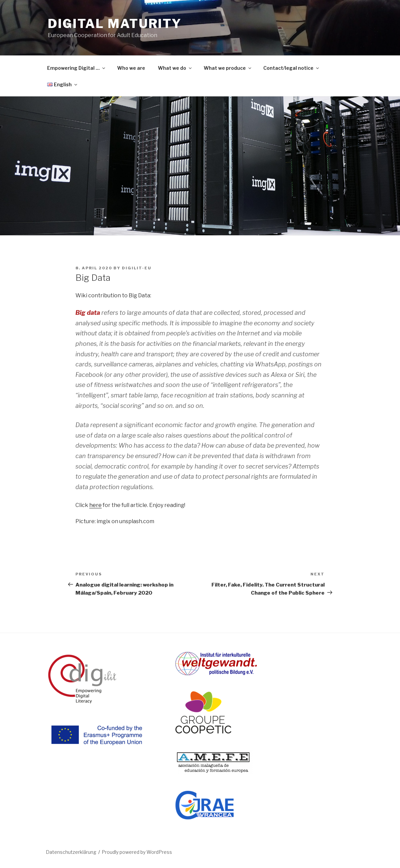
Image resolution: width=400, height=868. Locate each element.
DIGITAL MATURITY (115, 24)
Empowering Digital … (77, 68)
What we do (175, 68)
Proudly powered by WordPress (137, 852)
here (95, 505)
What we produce (228, 68)
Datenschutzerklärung (71, 852)
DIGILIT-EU (137, 268)
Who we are (131, 68)
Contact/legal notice (292, 68)
